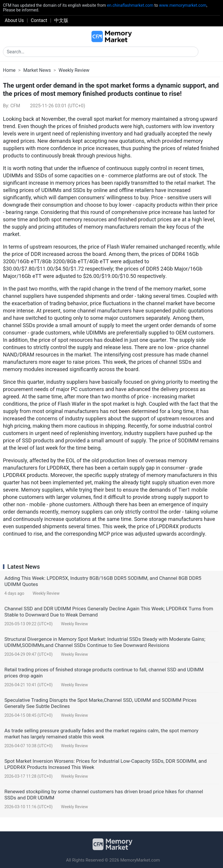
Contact (39, 20)
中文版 (61, 20)
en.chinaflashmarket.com (130, 5)
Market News (37, 70)
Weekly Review (74, 70)
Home (9, 70)
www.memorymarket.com (183, 5)
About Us (14, 20)
